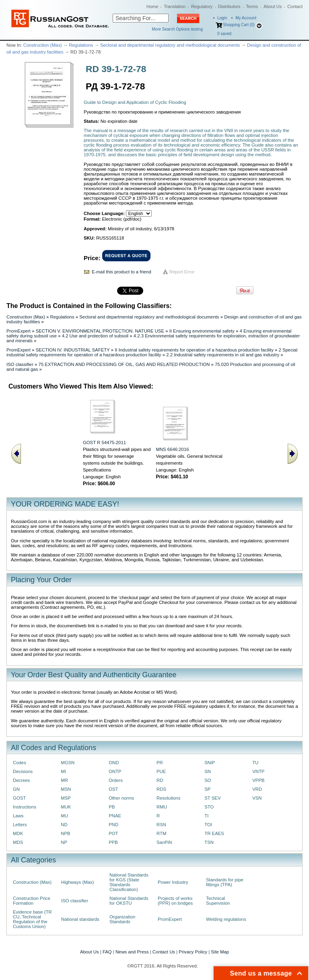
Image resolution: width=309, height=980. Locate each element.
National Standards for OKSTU (129, 901)
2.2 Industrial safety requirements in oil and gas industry (223, 355)
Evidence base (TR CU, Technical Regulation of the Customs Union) (32, 919)
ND (64, 825)
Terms (252, 6)
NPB (65, 833)
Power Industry (173, 882)
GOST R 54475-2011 (104, 442)
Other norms (121, 798)
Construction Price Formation (32, 901)
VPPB (258, 780)
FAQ (107, 952)
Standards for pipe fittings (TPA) (225, 882)
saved (224, 34)
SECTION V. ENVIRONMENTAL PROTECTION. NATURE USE (100, 331)
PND (113, 825)
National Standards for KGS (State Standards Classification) (129, 882)
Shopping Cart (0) (239, 25)
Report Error (182, 272)
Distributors (229, 6)
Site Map (220, 952)
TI (206, 816)
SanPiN (164, 842)
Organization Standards (122, 919)
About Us (273, 6)
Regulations (81, 45)
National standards (80, 919)
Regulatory (202, 6)
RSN (161, 825)
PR (160, 763)
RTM (161, 833)
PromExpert (19, 331)
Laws (18, 816)
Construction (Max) (43, 45)
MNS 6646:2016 (172, 449)
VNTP (258, 771)
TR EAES (214, 833)
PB (112, 807)
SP (207, 789)
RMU (162, 807)
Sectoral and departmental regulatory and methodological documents (170, 45)
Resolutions (168, 798)
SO (208, 780)
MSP (66, 798)
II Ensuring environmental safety (202, 331)
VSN (257, 798)
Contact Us (164, 952)
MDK (18, 833)
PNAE (115, 816)
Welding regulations (226, 919)
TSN (209, 842)
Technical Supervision (218, 901)
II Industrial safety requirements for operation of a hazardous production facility (194, 350)
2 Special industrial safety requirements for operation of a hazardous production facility (152, 352)
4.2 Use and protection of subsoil (95, 336)
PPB (113, 842)
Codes (20, 763)
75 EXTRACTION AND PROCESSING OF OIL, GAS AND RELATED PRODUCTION (124, 364)
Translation (175, 6)
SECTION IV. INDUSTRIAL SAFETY (73, 350)
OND (114, 763)
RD (160, 780)
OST (113, 789)
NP (64, 842)
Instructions (25, 807)
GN (16, 789)
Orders (116, 780)
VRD (257, 789)
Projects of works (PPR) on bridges (175, 901)
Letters (20, 825)
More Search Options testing (177, 29)
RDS (161, 789)
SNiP (210, 763)
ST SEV (212, 798)
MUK (66, 807)
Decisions (23, 771)
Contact (295, 6)
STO (209, 807)
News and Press (132, 952)
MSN (66, 789)
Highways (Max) (77, 882)
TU (255, 763)
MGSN (68, 763)
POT (113, 833)
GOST (19, 798)
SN (208, 771)
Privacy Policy (193, 952)
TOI (208, 825)
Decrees (21, 780)
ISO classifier (20, 364)
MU (64, 816)
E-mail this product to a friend (122, 272)
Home (152, 6)
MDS (18, 842)
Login (222, 18)
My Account (246, 18)
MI (63, 771)
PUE (161, 771)
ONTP (115, 771)
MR (64, 780)
